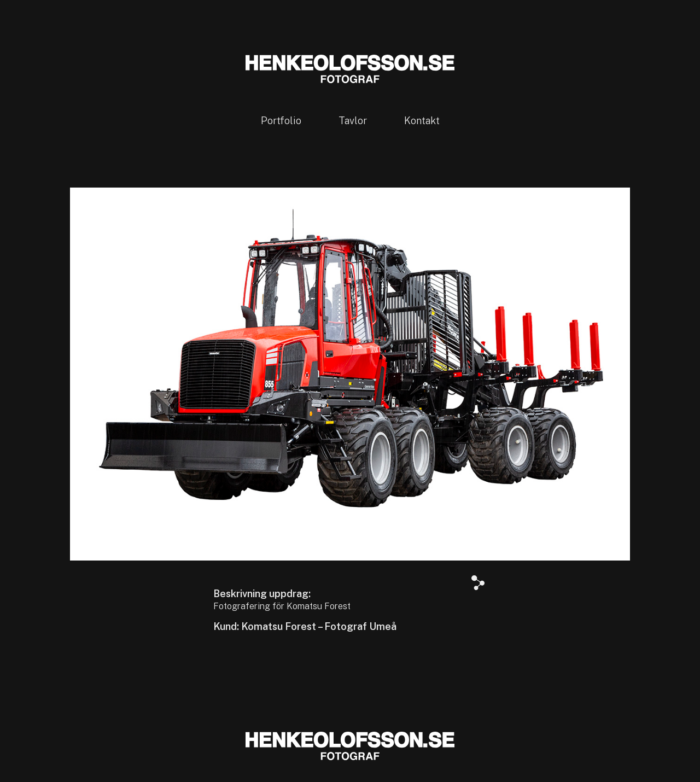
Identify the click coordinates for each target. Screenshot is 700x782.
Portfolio (281, 121)
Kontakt (422, 121)
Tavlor (353, 121)
